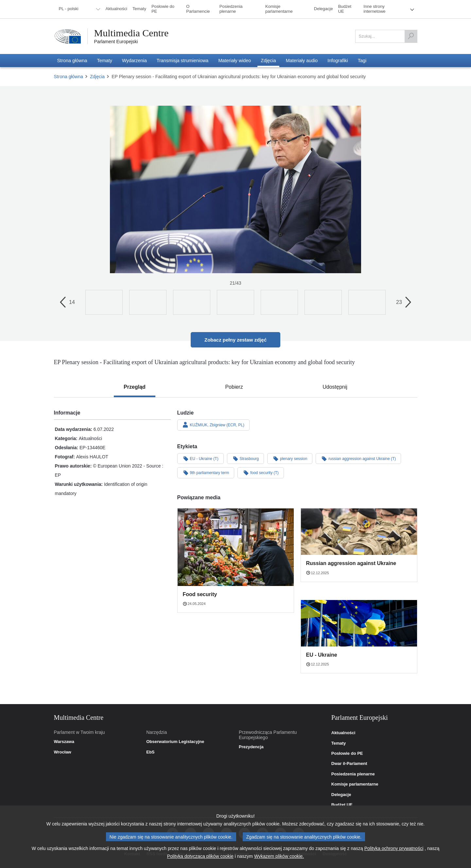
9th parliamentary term (206, 472)
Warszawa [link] (64, 742)
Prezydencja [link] (251, 747)
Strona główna (69, 77)
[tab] (135, 387)
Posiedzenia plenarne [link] (353, 774)
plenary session (290, 458)
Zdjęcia (97, 77)
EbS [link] (150, 752)
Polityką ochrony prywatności (394, 848)
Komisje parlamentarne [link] (355, 784)
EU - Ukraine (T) (201, 458)
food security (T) (261, 472)
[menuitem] (78, 9)
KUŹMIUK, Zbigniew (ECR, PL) (214, 425)
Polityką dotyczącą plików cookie (200, 856)
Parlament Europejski (116, 42)
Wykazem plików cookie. (279, 856)
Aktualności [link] (343, 733)
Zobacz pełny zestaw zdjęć (235, 340)
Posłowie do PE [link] (347, 753)
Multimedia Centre (131, 33)
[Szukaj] (411, 36)
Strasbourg (246, 458)
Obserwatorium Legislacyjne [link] (175, 742)
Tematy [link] (339, 743)
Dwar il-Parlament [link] (349, 764)
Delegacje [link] (341, 795)
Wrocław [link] (63, 752)
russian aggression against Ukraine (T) (358, 458)
